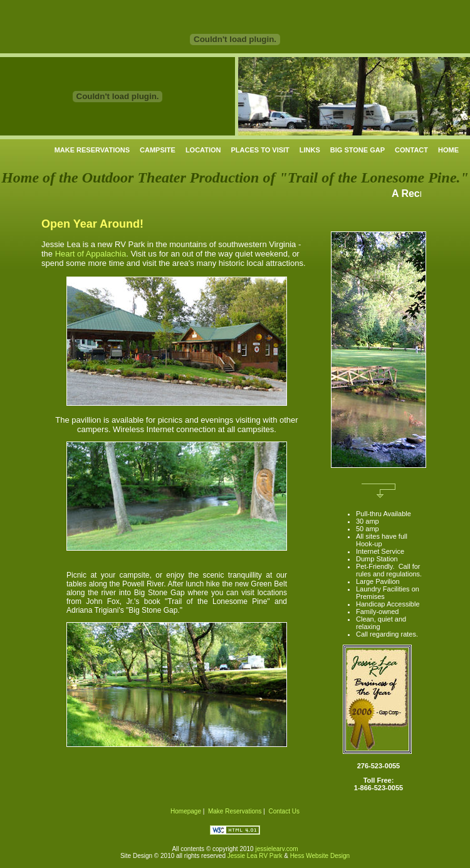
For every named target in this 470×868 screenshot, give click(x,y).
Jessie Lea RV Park (255, 856)
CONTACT (411, 150)
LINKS (310, 150)
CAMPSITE (158, 150)
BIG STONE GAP (358, 150)
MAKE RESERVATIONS (92, 150)
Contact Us (284, 811)
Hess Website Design (320, 856)
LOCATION (203, 150)
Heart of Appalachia (91, 254)
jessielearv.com (276, 849)
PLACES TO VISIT (260, 150)
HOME (448, 150)
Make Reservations (235, 811)
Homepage (186, 811)
